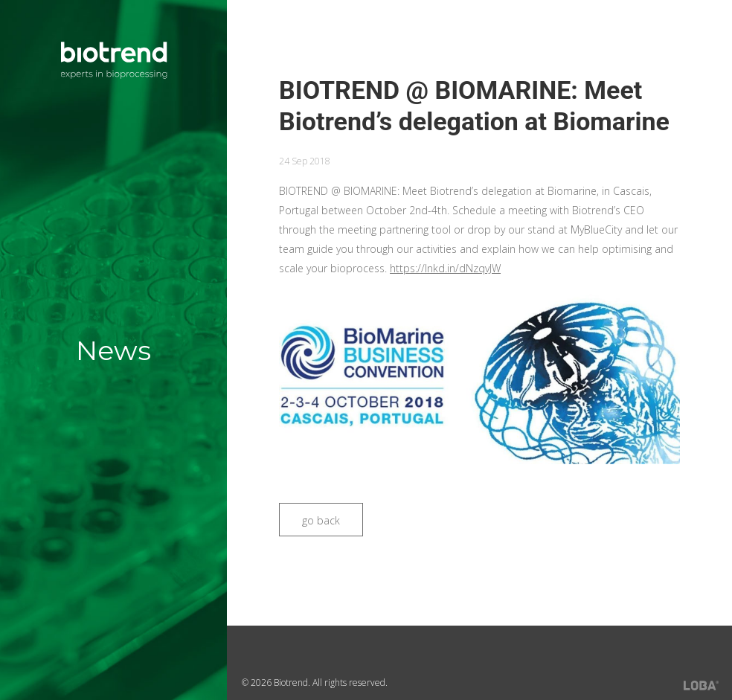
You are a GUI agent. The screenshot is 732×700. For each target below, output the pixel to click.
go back (321, 520)
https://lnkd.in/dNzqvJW (445, 268)
